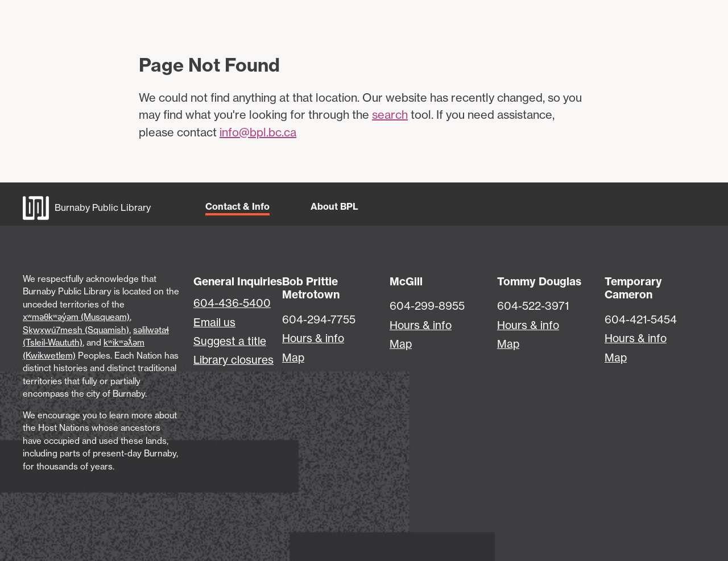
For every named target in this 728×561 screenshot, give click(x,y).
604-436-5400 (232, 303)
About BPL (334, 206)
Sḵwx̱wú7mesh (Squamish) (76, 330)
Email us (214, 322)
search (390, 115)
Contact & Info (237, 206)
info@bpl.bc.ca (258, 132)
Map (293, 358)
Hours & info (313, 338)
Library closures (233, 360)
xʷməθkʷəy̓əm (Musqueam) (76, 317)
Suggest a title (230, 341)
